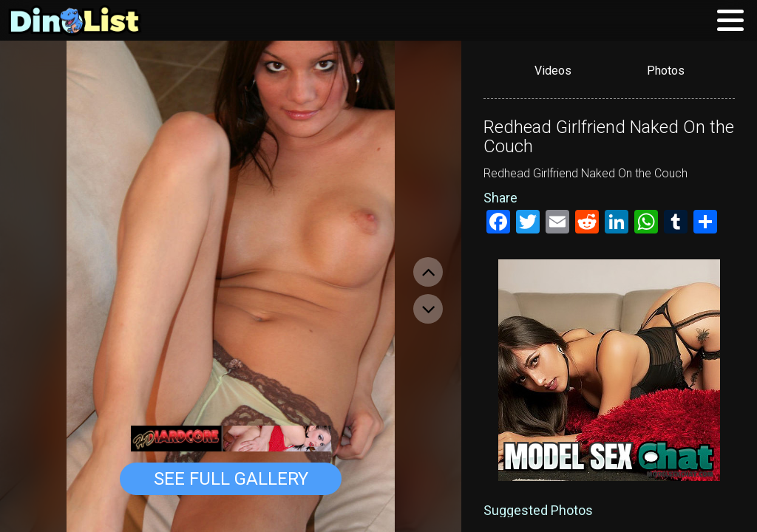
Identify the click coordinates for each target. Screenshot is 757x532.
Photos (666, 71)
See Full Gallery (231, 479)
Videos (553, 71)
